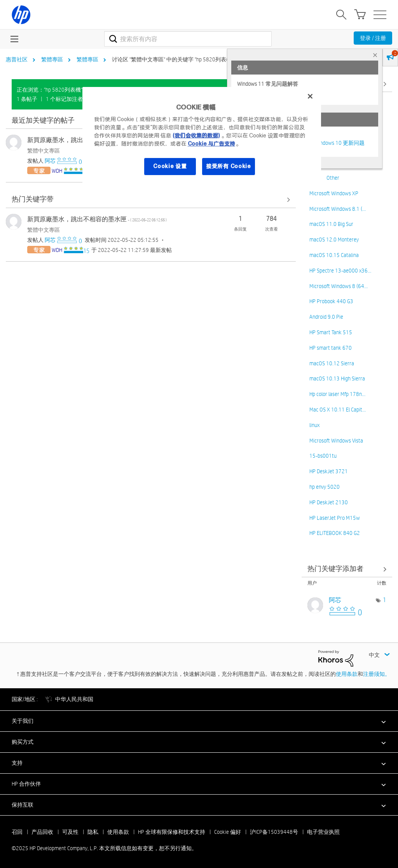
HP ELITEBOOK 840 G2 (335, 533)
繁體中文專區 (44, 151)
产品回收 (42, 832)
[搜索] (188, 39)
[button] (199, 721)
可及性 (70, 832)
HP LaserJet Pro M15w (335, 518)
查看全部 (151, 200)
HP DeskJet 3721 (329, 471)
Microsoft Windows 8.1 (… (338, 209)
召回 (17, 832)
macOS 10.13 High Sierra (337, 378)
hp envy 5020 (325, 487)
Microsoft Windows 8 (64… (339, 286)
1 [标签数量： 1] (385, 600)
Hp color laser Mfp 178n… (337, 394)
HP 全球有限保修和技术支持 (172, 832)
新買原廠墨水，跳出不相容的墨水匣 (97, 219)
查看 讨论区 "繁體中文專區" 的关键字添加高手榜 (347, 569)
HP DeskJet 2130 (329, 502)
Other (333, 178)
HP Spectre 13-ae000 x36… (340, 271)
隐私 (93, 832)
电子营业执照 (323, 832)
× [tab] (375, 55)
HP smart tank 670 (331, 348)
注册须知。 (377, 674)
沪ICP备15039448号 (274, 832)
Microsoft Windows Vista (336, 441)
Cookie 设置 (170, 166)
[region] (202, 136)
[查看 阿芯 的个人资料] (50, 161)
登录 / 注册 (373, 38)
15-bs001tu (323, 456)
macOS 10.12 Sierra (332, 363)
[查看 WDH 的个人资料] (57, 171)
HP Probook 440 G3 (331, 301)
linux (314, 425)
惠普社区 (17, 59)
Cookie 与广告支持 (211, 144)
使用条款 (347, 674)
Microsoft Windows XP (334, 193)
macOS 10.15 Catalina (334, 255)
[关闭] (310, 96)
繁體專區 (52, 59)
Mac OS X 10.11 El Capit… (338, 410)
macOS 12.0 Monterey (334, 240)
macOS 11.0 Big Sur (331, 224)
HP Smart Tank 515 (331, 332)
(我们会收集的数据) (196, 135)
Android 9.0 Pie (326, 317)
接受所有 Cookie (229, 166)
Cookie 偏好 (228, 832)
